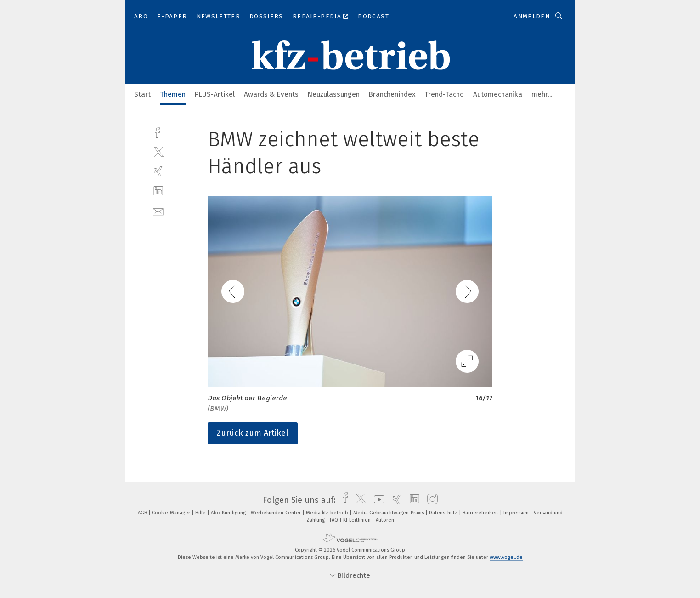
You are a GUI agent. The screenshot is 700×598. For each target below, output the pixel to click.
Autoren (385, 520)
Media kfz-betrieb (328, 513)
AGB (143, 513)
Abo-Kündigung (229, 513)
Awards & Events (271, 94)
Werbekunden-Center (277, 513)
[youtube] (377, 500)
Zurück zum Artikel (253, 433)
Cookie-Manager (172, 513)
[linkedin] (158, 191)
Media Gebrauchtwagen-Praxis (389, 513)
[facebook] (158, 132)
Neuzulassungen (334, 94)
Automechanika (498, 94)
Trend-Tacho (444, 94)
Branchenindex (392, 94)
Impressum (517, 513)
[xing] (158, 171)
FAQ (335, 520)
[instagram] (430, 500)
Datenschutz (444, 513)
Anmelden (532, 16)
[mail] (158, 211)
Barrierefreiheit (481, 513)
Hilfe (201, 513)
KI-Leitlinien (358, 520)
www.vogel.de (506, 557)
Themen (173, 94)
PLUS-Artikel (215, 94)
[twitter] (158, 151)
